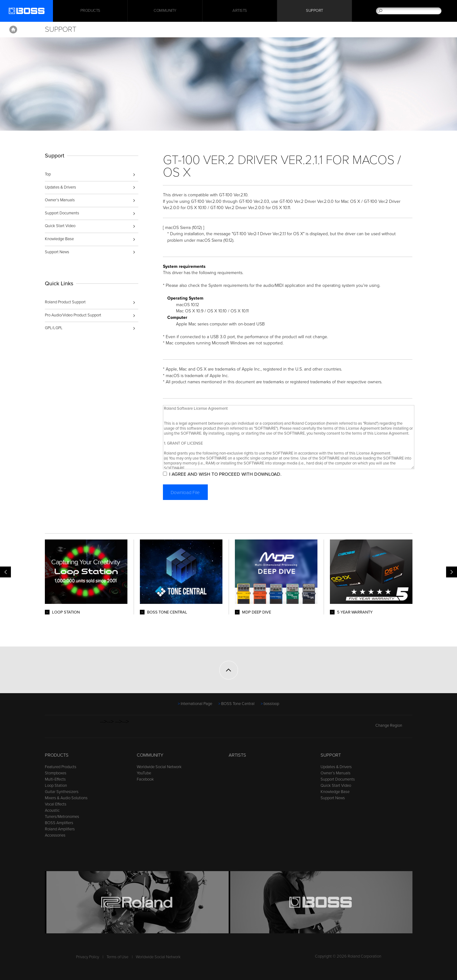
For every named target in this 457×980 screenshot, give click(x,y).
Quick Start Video (60, 226)
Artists (240, 11)
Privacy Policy (88, 957)
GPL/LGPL (54, 328)
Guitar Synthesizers (62, 792)
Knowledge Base (59, 239)
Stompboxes (56, 773)
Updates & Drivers (60, 187)
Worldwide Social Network (159, 767)
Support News (57, 252)
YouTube (144, 773)
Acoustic (52, 810)
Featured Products (61, 767)
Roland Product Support (65, 302)
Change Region (394, 726)
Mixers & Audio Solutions (66, 798)
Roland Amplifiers (60, 829)
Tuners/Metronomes (62, 817)
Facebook (145, 779)
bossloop (271, 704)
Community (165, 11)
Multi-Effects (55, 779)
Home (13, 30)
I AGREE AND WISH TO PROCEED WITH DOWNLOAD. (226, 474)
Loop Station (56, 786)
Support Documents (62, 213)
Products (57, 755)
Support (314, 11)
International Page (196, 704)
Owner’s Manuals (60, 200)
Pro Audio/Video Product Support (73, 315)
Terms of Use (117, 957)
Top (48, 174)
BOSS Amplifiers (59, 823)
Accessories (55, 835)
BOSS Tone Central (238, 704)
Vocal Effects (56, 804)
